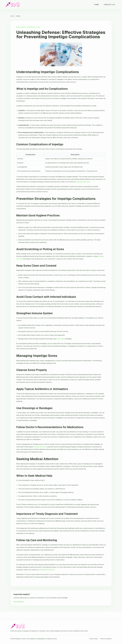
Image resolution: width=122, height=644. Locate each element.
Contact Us (109, 5)
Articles (18, 16)
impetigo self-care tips (47, 570)
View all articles (20, 602)
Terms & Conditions (106, 639)
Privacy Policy (94, 639)
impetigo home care (83, 182)
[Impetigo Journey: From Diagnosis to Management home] (13, 5)
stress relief (60, 339)
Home (97, 5)
